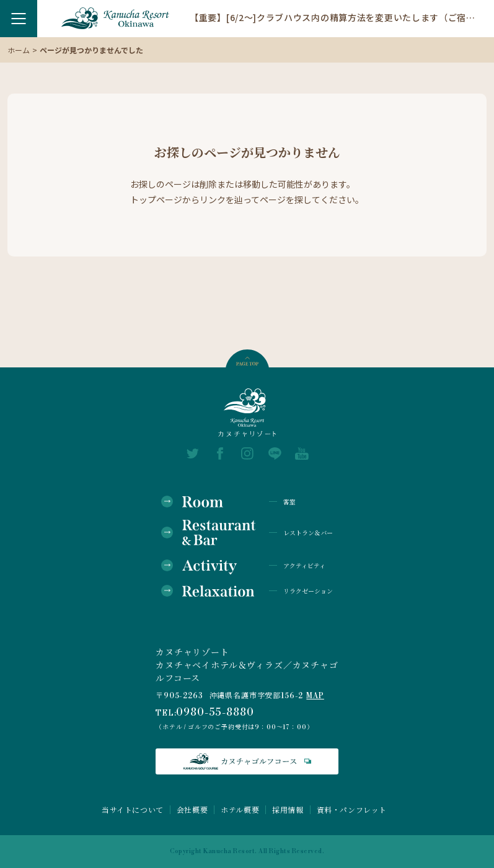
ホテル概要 (240, 810)
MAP (315, 696)
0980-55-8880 (215, 712)
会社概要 (192, 810)
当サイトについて (133, 810)
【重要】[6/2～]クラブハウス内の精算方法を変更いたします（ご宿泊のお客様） (333, 17)
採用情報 (288, 810)
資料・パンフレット (352, 810)
